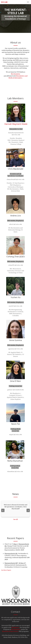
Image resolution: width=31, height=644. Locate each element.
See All (16, 519)
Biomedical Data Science (10, 631)
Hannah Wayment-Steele (16, 124)
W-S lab (4, 2)
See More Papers (6, 570)
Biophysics (15, 627)
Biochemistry (16, 74)
